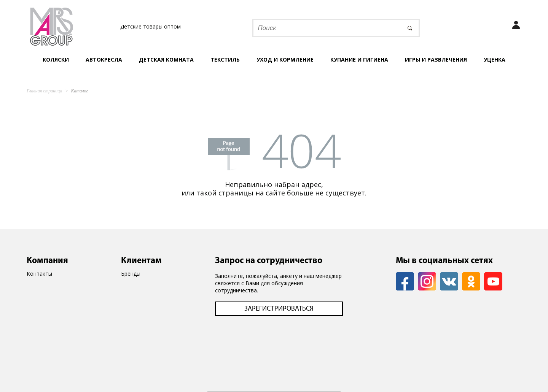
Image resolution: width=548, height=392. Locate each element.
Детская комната (166, 60)
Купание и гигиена (359, 60)
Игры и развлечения (436, 60)
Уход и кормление (285, 60)
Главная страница (44, 91)
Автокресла (104, 60)
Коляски (56, 60)
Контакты (39, 274)
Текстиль (225, 60)
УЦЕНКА (495, 60)
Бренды (131, 274)
